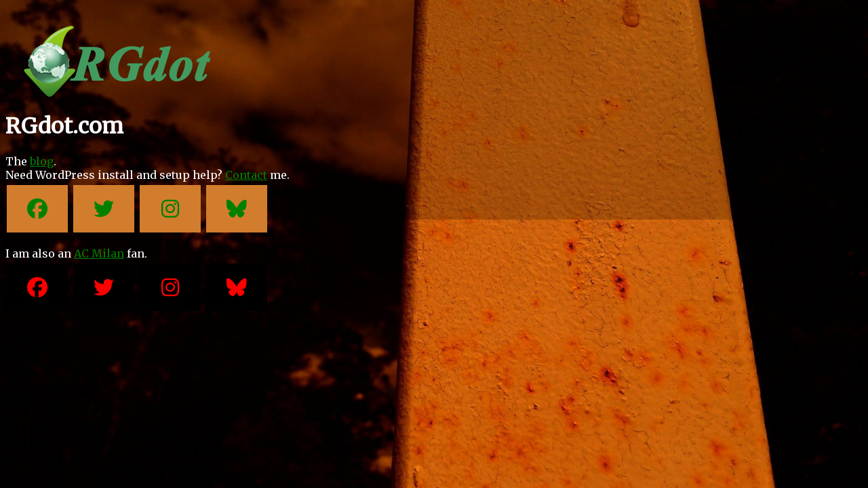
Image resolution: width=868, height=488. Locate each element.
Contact (246, 175)
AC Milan (99, 253)
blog (42, 161)
